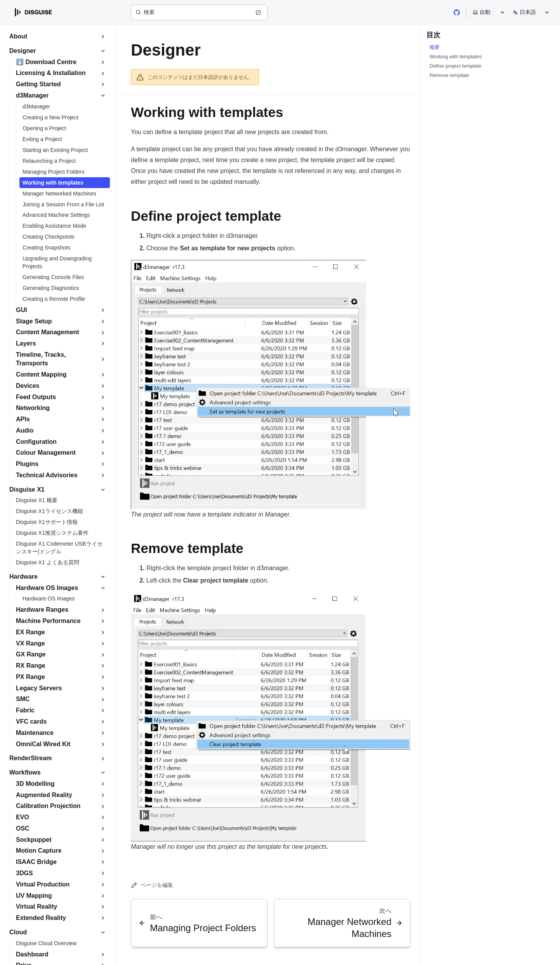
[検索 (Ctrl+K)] (199, 12)
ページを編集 (152, 885)
